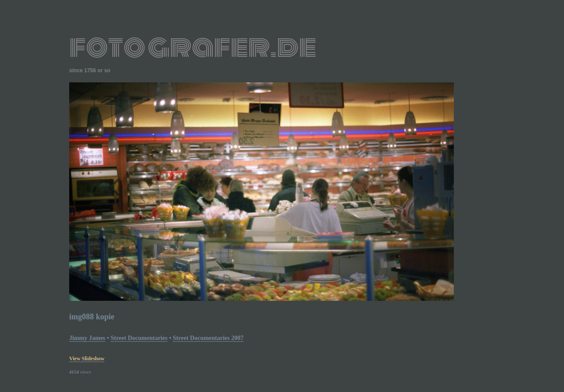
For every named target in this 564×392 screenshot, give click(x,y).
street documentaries (139, 338)
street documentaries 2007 (208, 338)
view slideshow (87, 359)
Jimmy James (87, 338)
